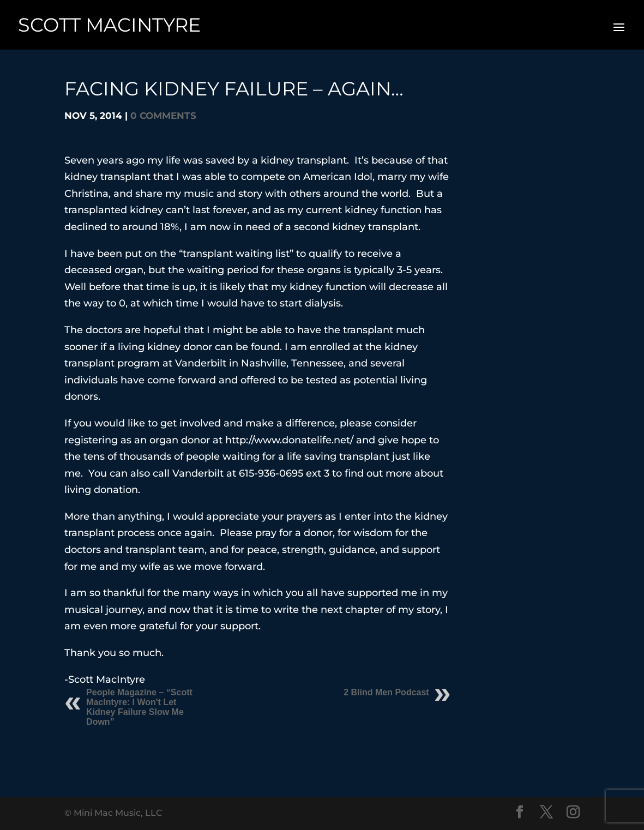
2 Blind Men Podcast (386, 692)
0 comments (163, 116)
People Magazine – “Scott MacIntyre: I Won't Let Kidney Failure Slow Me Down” (139, 707)
